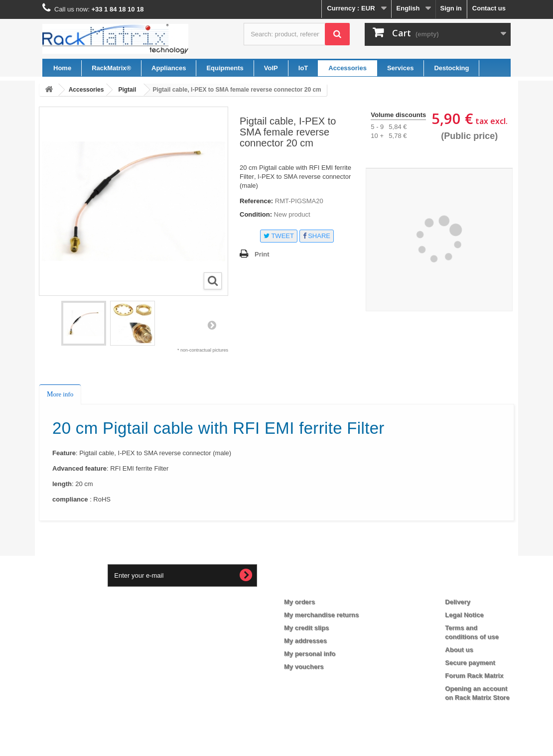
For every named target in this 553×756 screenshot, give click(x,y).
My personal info (310, 654)
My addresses (305, 641)
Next (212, 325)
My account (310, 586)
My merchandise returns (321, 615)
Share (317, 236)
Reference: (256, 201)
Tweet (279, 236)
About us (459, 650)
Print (262, 254)
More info (60, 394)
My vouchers (304, 667)
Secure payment (470, 663)
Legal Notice (464, 615)
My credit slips (306, 628)
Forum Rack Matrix (474, 676)
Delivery (458, 602)
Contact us (489, 8)
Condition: (256, 214)
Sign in (451, 8)
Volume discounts (398, 115)
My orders (299, 602)
